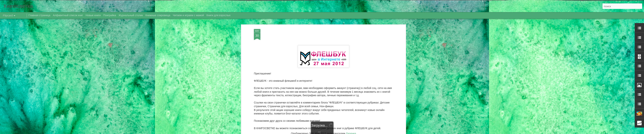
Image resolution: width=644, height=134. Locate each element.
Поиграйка (110, 15)
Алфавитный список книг (68, 15)
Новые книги (93, 15)
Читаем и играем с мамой (188, 15)
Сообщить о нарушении (368, 132)
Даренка (351, 81)
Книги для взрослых (219, 15)
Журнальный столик (131, 15)
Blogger (352, 132)
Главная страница (40, 15)
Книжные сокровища (158, 15)
